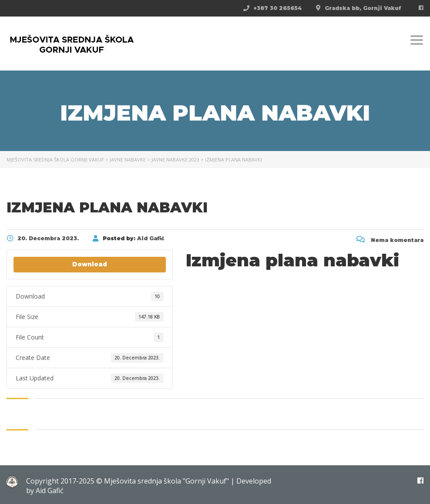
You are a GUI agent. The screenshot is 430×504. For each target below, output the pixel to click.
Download (90, 264)
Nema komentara (390, 240)
